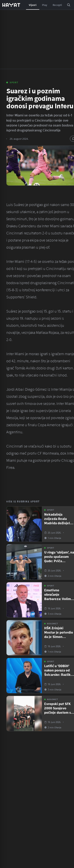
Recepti (57, 5)
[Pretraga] (68, 5)
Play (45, 5)
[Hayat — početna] (11, 5)
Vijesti (33, 5)
